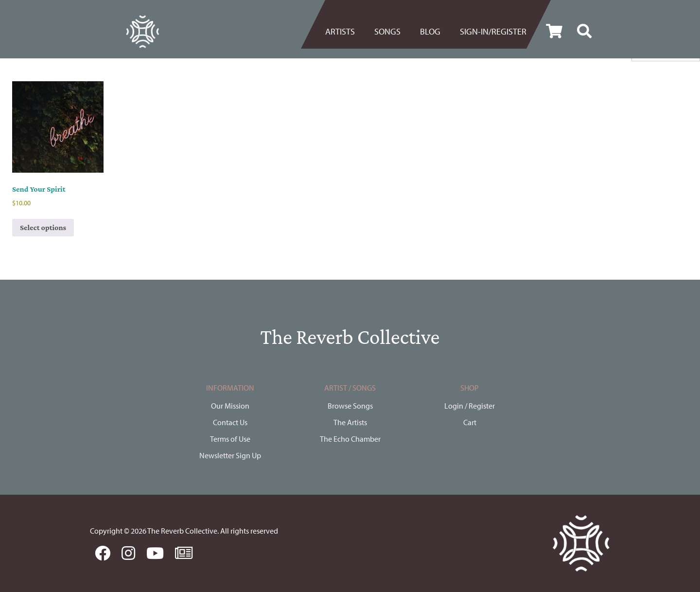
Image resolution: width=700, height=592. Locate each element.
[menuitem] (345, 32)
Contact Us (230, 422)
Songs (387, 31)
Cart (470, 422)
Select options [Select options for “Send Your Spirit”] (43, 227)
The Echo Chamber (350, 439)
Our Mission (230, 406)
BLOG (430, 31)
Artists (340, 31)
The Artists (350, 422)
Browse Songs (350, 406)
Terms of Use (230, 439)
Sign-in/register (493, 31)
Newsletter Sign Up (230, 455)
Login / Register (470, 406)
